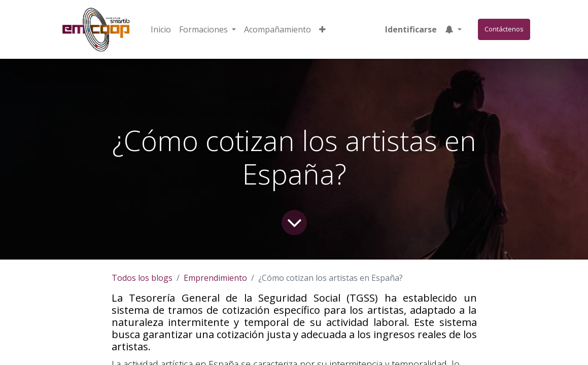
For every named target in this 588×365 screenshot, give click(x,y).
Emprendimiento (215, 278)
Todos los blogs (142, 278)
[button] (322, 29)
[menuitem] (161, 29)
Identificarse (411, 29)
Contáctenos (504, 29)
